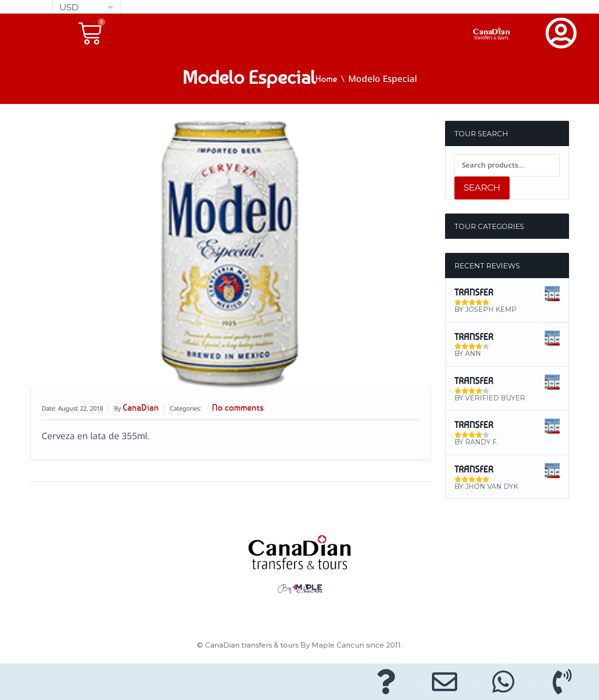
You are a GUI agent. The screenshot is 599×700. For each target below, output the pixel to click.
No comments (247, 408)
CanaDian (143, 408)
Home (326, 80)
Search (482, 188)
